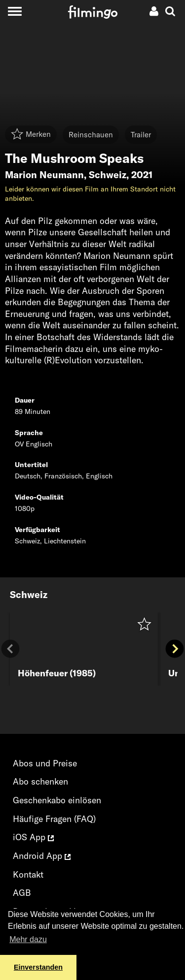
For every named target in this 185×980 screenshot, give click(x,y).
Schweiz (108, 175)
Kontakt (28, 874)
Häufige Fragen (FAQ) (54, 819)
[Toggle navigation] (15, 11)
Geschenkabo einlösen (57, 800)
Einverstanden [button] (38, 967)
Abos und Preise (45, 763)
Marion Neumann (44, 175)
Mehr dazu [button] (28, 939)
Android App (42, 856)
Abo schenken (40, 781)
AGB (22, 893)
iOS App (33, 837)
